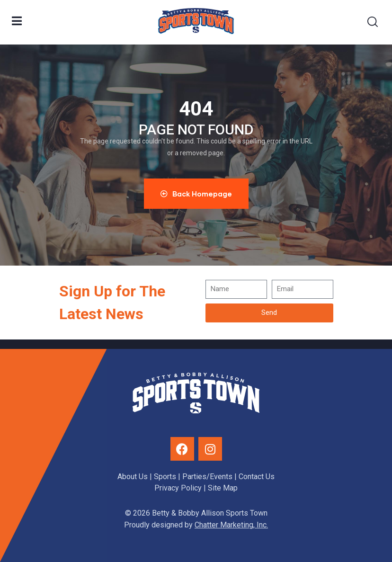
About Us (133, 477)
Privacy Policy (178, 488)
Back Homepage (196, 194)
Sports (165, 477)
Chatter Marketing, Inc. (231, 525)
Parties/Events (207, 477)
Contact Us (257, 477)
